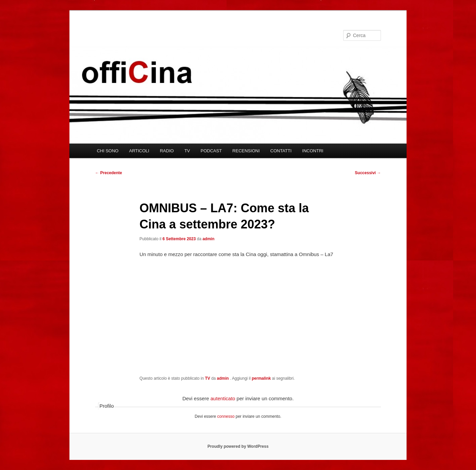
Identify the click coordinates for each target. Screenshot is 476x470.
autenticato (223, 398)
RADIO (167, 151)
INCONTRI (313, 151)
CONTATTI (281, 151)
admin (209, 239)
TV (187, 151)
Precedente (109, 173)
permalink (261, 378)
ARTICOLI (139, 151)
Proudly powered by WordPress (238, 446)
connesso (226, 416)
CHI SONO (108, 151)
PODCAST (211, 151)
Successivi (368, 173)
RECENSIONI (246, 151)
